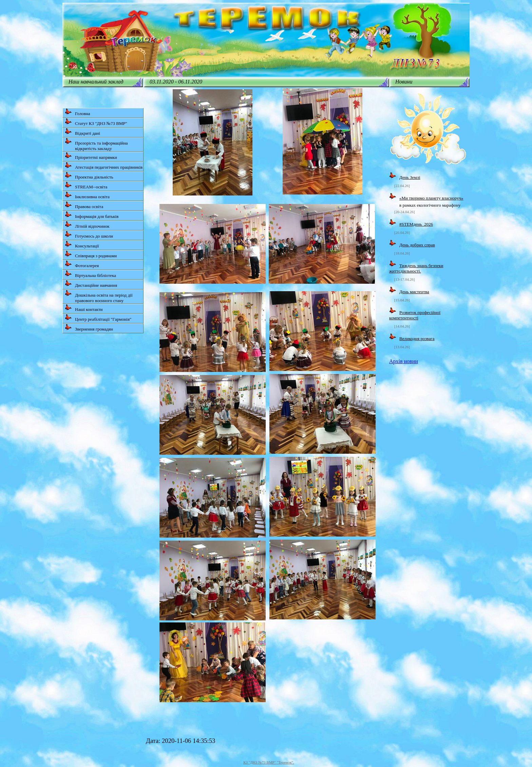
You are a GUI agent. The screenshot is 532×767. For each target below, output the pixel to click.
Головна (78, 112)
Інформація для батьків (92, 215)
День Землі (410, 177)
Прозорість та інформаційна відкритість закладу (96, 144)
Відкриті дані (82, 132)
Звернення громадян (89, 328)
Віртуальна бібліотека (90, 274)
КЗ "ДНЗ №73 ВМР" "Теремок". (269, 762)
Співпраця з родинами (91, 254)
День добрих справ (417, 245)
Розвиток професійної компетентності (415, 315)
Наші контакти (84, 308)
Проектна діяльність (89, 176)
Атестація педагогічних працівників (104, 166)
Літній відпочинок (87, 225)
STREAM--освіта (86, 185)
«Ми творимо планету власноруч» (431, 198)
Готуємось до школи (89, 235)
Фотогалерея (82, 264)
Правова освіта (84, 205)
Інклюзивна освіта (87, 195)
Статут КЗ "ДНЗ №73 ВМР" (96, 122)
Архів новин (404, 361)
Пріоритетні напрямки (91, 156)
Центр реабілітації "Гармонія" (98, 318)
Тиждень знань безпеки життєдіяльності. (416, 268)
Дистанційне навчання (91, 284)
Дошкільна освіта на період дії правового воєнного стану (99, 296)
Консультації (82, 245)
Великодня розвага (417, 339)
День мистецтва (414, 292)
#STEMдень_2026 (416, 224)
